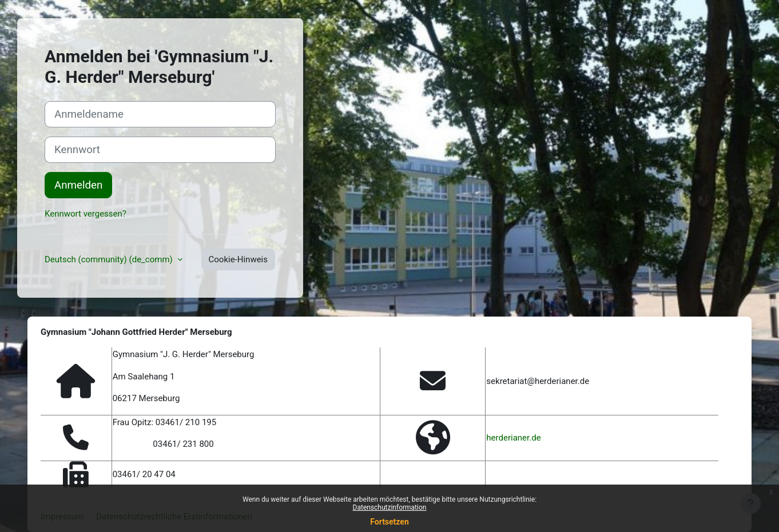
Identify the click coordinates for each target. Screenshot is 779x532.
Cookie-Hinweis (238, 259)
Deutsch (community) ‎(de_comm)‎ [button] (110, 259)
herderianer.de (513, 438)
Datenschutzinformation (390, 507)
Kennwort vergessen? (86, 214)
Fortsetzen (389, 522)
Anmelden (78, 185)
